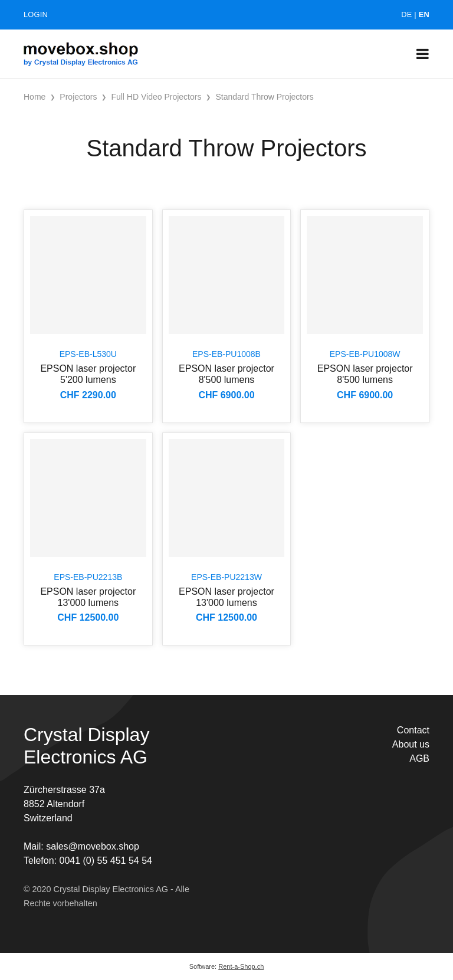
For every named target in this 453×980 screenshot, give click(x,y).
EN (424, 14)
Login (36, 14)
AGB (419, 758)
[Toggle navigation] (423, 54)
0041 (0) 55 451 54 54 (105, 861)
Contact (413, 730)
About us (411, 744)
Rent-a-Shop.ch (241, 966)
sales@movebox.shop (93, 846)
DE (406, 14)
